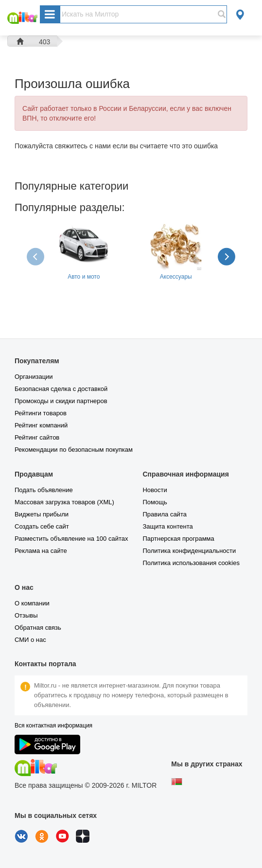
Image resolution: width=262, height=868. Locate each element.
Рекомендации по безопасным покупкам (74, 450)
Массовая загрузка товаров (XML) (64, 502)
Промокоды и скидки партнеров (61, 401)
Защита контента (167, 526)
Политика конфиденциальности (189, 551)
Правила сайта (164, 514)
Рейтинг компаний (41, 425)
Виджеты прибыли (42, 514)
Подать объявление (44, 490)
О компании (32, 603)
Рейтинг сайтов (37, 437)
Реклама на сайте (41, 551)
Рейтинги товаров (41, 413)
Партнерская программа (178, 539)
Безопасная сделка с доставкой (61, 389)
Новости (155, 490)
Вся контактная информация (53, 726)
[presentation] (36, 256)
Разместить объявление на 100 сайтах (71, 539)
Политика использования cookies (191, 563)
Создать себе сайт (42, 526)
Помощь (155, 502)
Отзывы (26, 615)
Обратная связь (38, 628)
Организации (34, 377)
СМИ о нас (30, 640)
